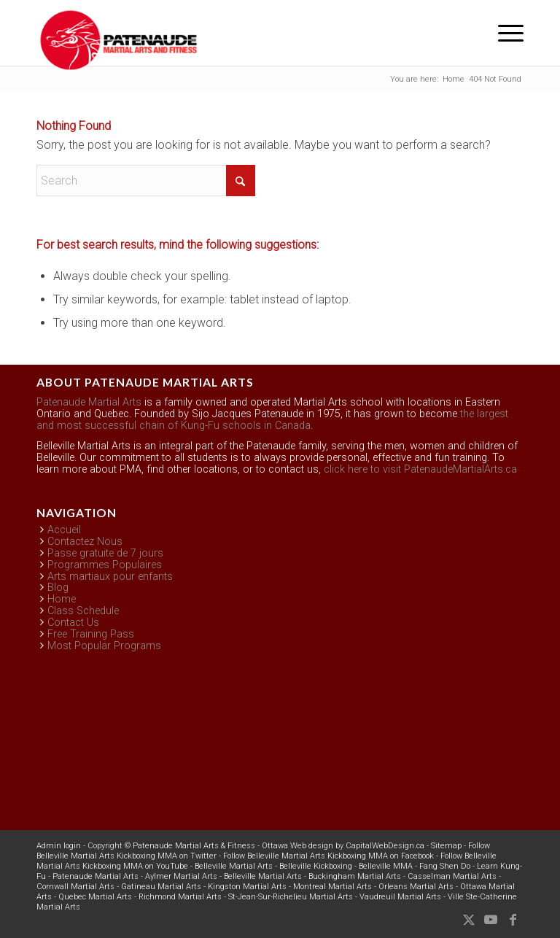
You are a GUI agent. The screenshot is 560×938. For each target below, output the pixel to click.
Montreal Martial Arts (332, 887)
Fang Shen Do (445, 866)
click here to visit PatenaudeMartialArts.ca (420, 469)
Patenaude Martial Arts (89, 402)
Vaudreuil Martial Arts (400, 897)
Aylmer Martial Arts (181, 876)
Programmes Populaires (105, 565)
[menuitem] (503, 33)
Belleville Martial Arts (234, 866)
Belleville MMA (386, 866)
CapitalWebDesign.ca (385, 846)
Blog (58, 588)
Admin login (59, 846)
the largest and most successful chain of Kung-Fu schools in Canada (272, 420)
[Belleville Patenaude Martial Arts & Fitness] (118, 40)
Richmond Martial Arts (180, 897)
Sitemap (446, 846)
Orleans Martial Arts (416, 887)
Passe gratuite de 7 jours (105, 553)
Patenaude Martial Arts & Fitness (194, 846)
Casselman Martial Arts (452, 876)
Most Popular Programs (104, 646)
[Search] (146, 181)
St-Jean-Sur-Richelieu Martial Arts (291, 897)
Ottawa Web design (297, 846)
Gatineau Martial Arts (161, 887)
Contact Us (73, 623)
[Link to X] (469, 920)
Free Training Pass (91, 634)
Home (62, 599)
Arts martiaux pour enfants (110, 577)
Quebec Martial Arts (95, 897)
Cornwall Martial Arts (75, 887)
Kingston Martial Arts (247, 887)
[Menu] (503, 33)
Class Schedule (83, 611)
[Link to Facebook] (513, 920)
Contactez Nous (85, 542)
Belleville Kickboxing (316, 866)
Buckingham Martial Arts (355, 876)
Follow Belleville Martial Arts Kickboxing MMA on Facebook (328, 856)
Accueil (64, 530)
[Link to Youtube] (491, 920)
